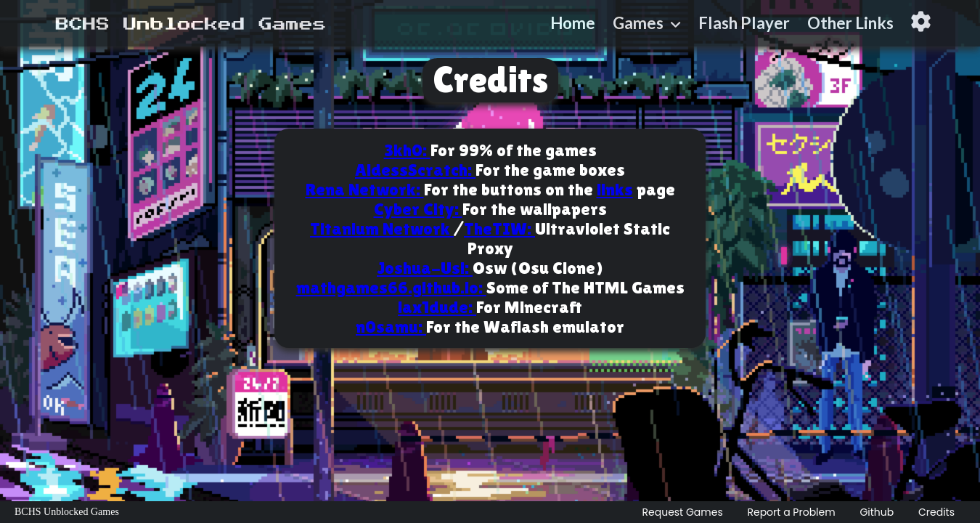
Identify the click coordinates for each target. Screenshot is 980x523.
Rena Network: (365, 189)
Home (573, 23)
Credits (936, 512)
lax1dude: (437, 307)
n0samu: (391, 327)
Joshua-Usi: (425, 268)
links (615, 189)
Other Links (850, 23)
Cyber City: (418, 209)
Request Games (683, 512)
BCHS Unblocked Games (67, 512)
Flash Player (744, 23)
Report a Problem (791, 512)
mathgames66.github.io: (391, 287)
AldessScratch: (415, 170)
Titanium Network (382, 228)
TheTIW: (499, 228)
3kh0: (407, 150)
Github (877, 512)
